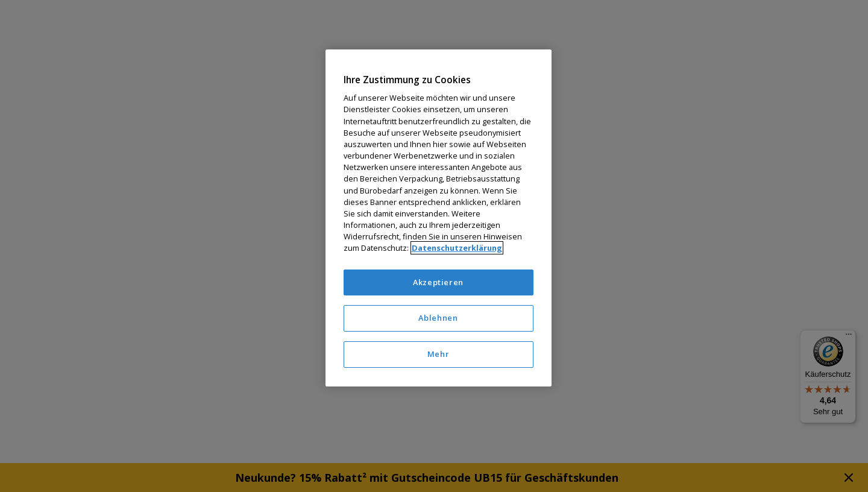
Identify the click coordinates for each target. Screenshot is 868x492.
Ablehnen (438, 318)
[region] (439, 218)
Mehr (439, 354)
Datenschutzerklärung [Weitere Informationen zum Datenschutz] (457, 248)
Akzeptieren (438, 282)
